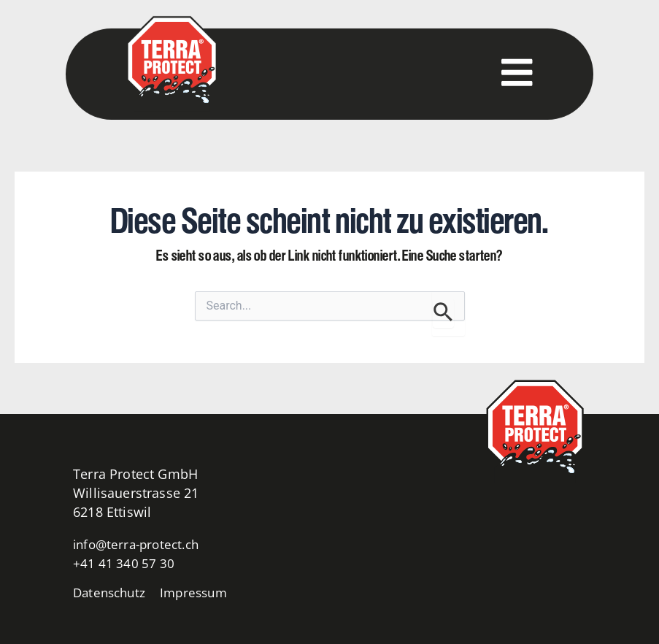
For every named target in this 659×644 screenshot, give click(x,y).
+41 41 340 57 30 (125, 563)
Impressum (201, 592)
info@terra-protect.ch (140, 544)
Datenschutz (112, 592)
